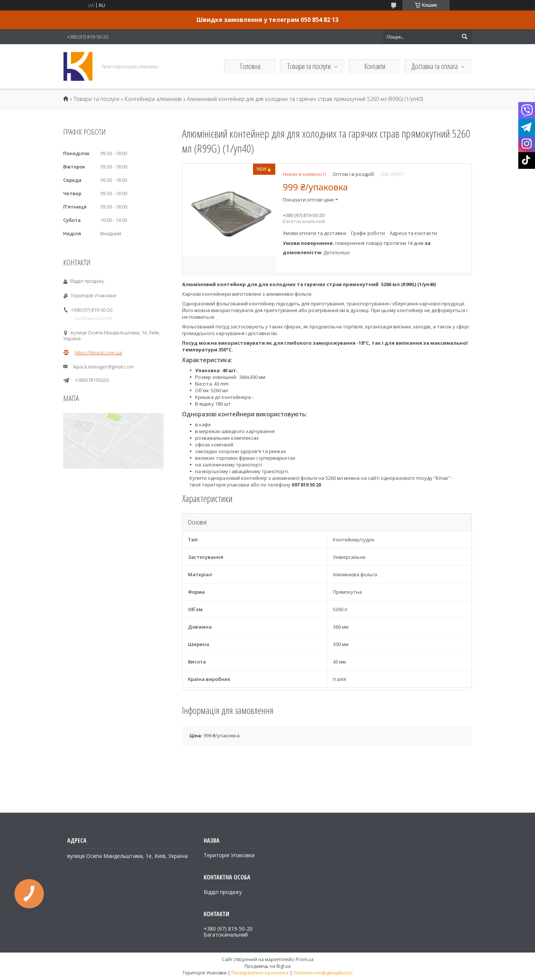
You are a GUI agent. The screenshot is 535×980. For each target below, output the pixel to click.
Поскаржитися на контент (260, 973)
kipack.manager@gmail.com (103, 367)
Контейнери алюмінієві (153, 99)
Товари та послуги (309, 66)
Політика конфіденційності (323, 973)
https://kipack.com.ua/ (99, 353)
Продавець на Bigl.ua (267, 966)
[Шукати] (464, 37)
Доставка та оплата (435, 66)
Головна (250, 66)
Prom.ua (305, 959)
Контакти (375, 66)
